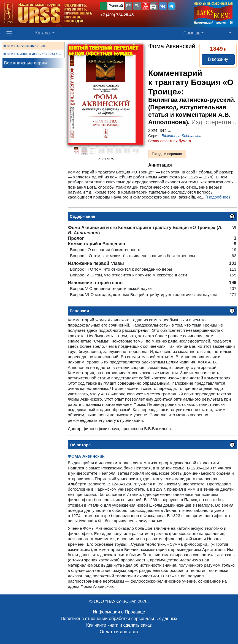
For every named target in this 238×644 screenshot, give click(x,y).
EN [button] (137, 6)
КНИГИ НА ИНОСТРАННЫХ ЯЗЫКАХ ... (32, 54)
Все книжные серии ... (28, 63)
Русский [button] (116, 6)
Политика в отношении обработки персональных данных (119, 619)
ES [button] (129, 6)
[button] (145, 6)
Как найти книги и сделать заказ (119, 625)
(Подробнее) (218, 197)
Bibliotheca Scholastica (182, 136)
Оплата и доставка (119, 632)
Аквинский (86, 456)
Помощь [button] (192, 33)
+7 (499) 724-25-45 (117, 15)
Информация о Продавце (119, 612)
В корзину (218, 59)
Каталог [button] (43, 33)
